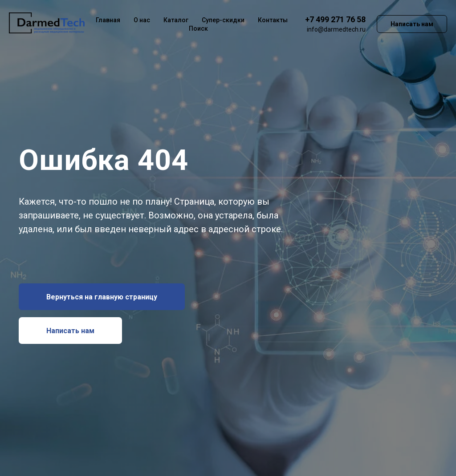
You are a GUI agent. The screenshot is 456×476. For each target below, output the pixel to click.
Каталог (176, 20)
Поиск (198, 28)
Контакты (273, 20)
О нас (142, 20)
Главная (108, 20)
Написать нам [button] (412, 24)
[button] (70, 331)
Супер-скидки (223, 20)
